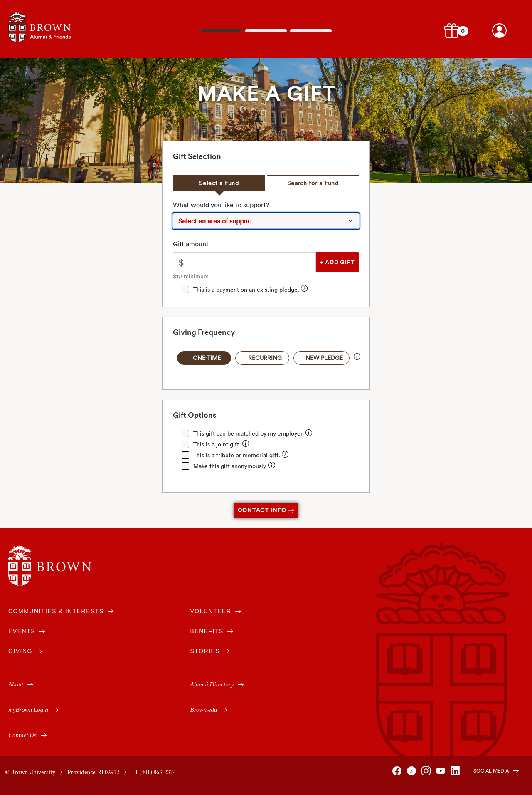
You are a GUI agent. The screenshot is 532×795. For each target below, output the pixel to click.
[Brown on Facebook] (399, 774)
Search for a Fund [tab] (313, 183)
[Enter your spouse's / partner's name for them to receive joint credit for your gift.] (246, 445)
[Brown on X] (413, 774)
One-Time (207, 358)
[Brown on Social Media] (492, 770)
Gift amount (191, 244)
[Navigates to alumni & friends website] (39, 26)
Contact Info (266, 510)
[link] (499, 31)
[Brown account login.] (499, 31)
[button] (452, 31)
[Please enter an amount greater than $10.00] (252, 262)
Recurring (265, 358)
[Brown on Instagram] (428, 774)
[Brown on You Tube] (442, 774)
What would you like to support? (221, 205)
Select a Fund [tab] (219, 183)
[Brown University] (50, 566)
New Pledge (324, 358)
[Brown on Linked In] (457, 774)
